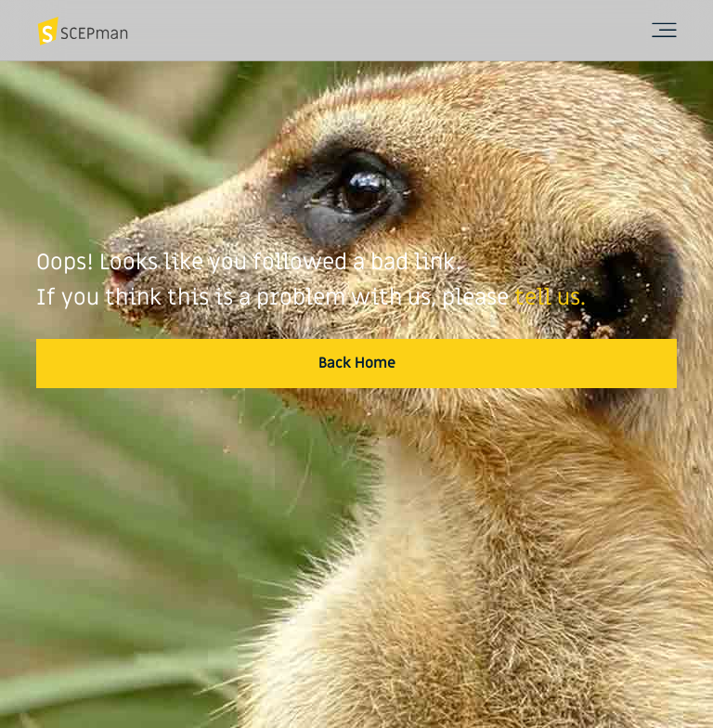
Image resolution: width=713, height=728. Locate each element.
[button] (356, 364)
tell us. (550, 298)
